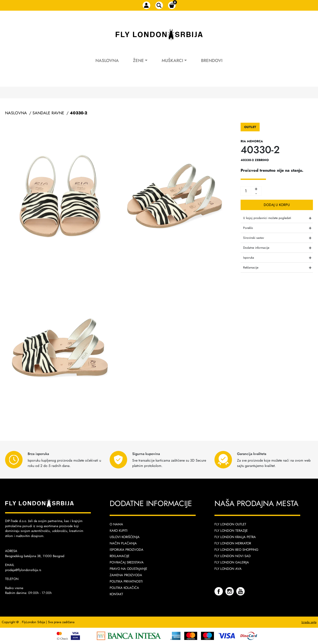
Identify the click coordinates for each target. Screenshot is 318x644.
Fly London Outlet (230, 524)
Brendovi (212, 60)
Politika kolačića (124, 588)
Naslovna (107, 60)
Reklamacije (120, 556)
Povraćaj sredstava (127, 562)
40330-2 (79, 113)
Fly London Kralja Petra (235, 537)
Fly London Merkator (233, 543)
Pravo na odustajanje (128, 569)
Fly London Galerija (232, 562)
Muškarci (172, 60)
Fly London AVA (228, 569)
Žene (138, 60)
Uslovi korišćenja (125, 537)
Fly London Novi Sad (233, 556)
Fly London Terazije (231, 531)
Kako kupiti (119, 531)
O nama (116, 524)
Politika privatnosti (126, 581)
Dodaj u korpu (277, 205)
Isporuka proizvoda (127, 550)
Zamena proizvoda (126, 575)
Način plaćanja (123, 543)
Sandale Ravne (48, 113)
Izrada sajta (309, 622)
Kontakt (116, 594)
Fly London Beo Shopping (236, 550)
